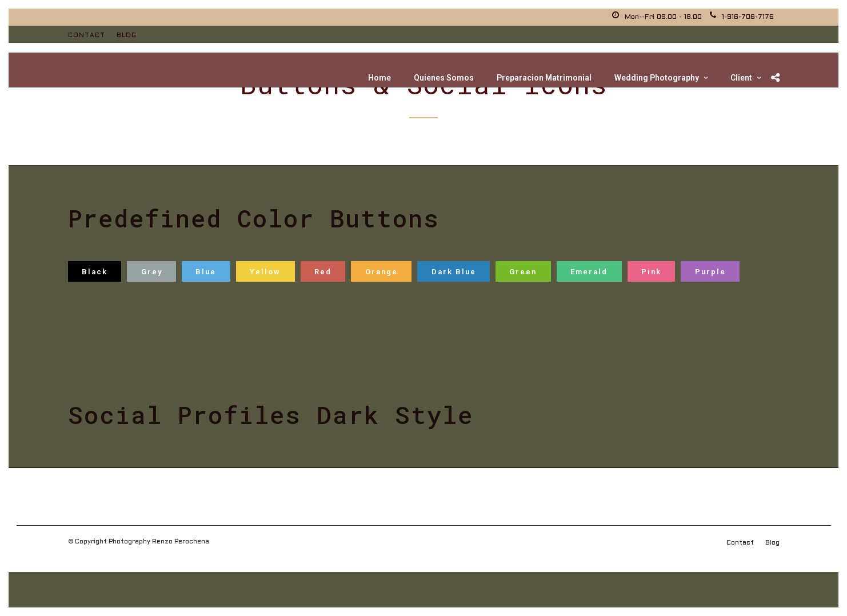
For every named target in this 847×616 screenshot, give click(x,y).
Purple (710, 272)
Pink (651, 272)
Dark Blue (454, 272)
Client (741, 78)
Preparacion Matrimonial (544, 78)
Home (379, 78)
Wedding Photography (657, 78)
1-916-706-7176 (742, 17)
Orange (381, 272)
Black (95, 272)
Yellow (265, 272)
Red (323, 272)
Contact (87, 35)
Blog (127, 35)
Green (523, 272)
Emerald (589, 272)
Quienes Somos (444, 78)
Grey (152, 272)
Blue (206, 272)
